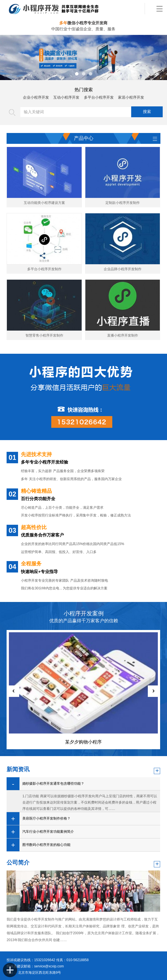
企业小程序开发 (36, 97)
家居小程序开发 (131, 97)
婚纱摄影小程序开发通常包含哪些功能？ (53, 784)
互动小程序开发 (66, 97)
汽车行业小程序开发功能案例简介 (48, 832)
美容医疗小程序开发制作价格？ (46, 818)
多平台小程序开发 (99, 97)
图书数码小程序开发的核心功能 (46, 845)
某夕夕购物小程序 (83, 742)
